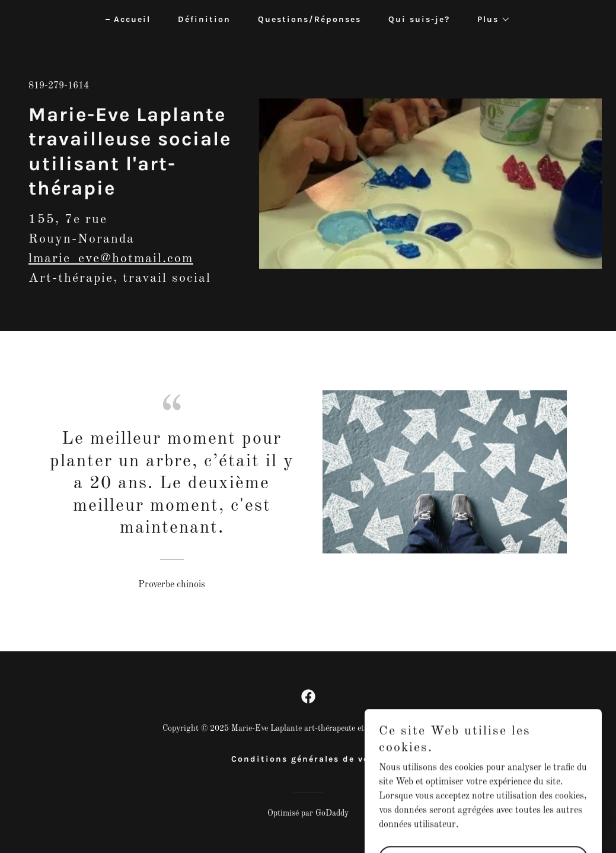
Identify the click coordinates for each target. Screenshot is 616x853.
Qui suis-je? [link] (419, 19)
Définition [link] (204, 19)
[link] (308, 696)
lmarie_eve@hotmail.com (111, 259)
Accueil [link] (132, 19)
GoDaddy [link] (332, 813)
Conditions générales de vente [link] (308, 759)
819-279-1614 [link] (59, 86)
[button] (490, 20)
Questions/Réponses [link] (309, 19)
